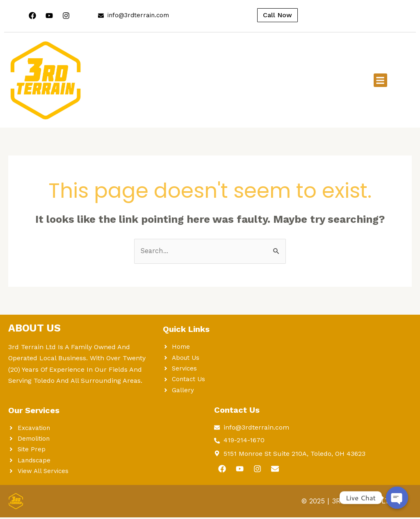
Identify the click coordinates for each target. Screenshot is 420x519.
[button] (380, 80)
